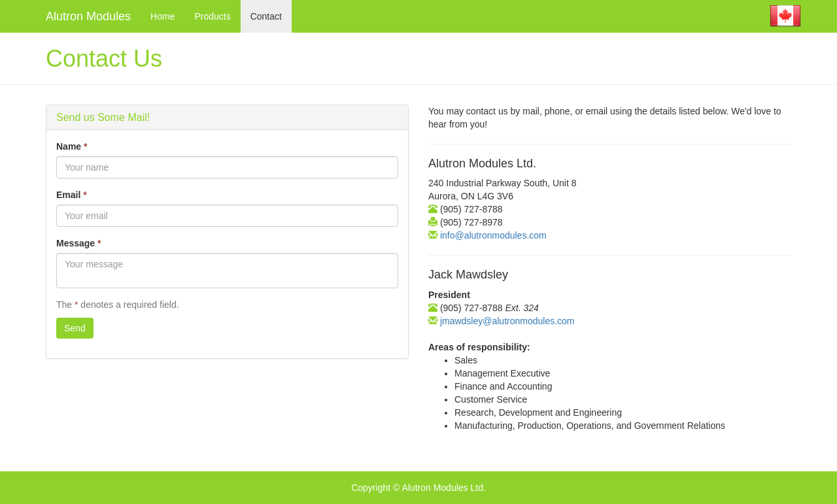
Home (162, 16)
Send (75, 328)
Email (72, 195)
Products (212, 16)
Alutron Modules (88, 16)
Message (79, 243)
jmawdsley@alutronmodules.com (506, 321)
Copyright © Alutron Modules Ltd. (418, 488)
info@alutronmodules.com (492, 235)
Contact (266, 16)
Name (72, 146)
